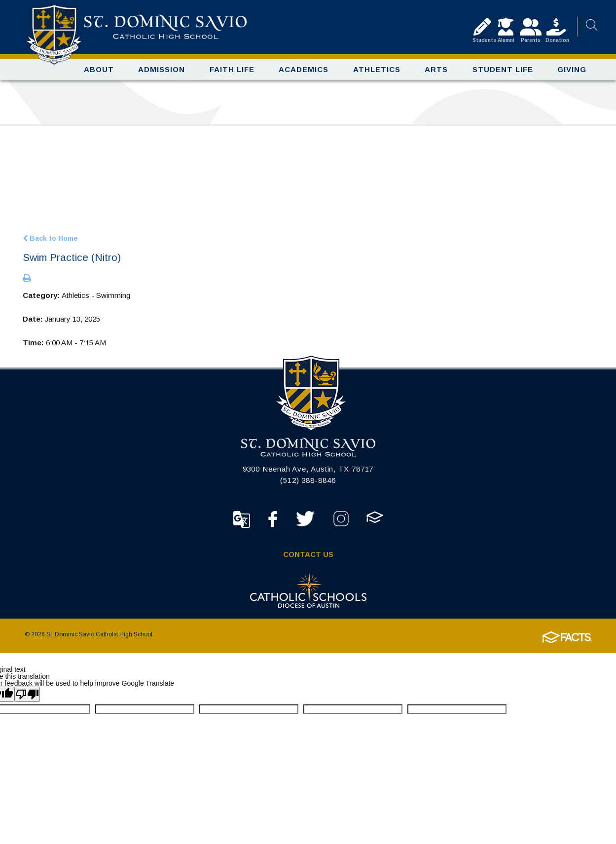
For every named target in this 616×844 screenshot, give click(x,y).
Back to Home (50, 242)
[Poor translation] (27, 699)
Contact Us (308, 559)
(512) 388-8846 (308, 485)
